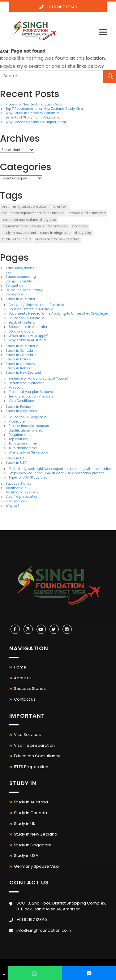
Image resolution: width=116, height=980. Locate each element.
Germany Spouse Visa (36, 866)
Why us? (12, 506)
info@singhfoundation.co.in (62, 17)
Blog (9, 272)
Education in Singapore (28, 417)
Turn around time (23, 443)
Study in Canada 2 (21, 355)
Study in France (18, 359)
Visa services (16, 501)
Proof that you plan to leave (31, 392)
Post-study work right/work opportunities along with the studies (60, 469)
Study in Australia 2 (22, 346)
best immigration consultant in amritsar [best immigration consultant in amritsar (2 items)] (35, 206)
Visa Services (27, 735)
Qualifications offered (26, 430)
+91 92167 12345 (62, 7)
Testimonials (16, 488)
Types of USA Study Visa (28, 477)
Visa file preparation (22, 497)
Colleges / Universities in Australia (37, 305)
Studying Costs (21, 331)
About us (23, 678)
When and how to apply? (28, 336)
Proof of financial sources (29, 426)
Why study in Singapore (28, 452)
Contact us (14, 286)
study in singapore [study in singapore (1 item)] (55, 233)
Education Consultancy (37, 756)
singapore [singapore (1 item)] (80, 226)
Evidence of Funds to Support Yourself (39, 378)
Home (20, 667)
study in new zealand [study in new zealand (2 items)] (19, 233)
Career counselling (21, 277)
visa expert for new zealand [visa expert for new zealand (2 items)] (57, 239)
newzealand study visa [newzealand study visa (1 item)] (87, 213)
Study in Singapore (21, 411)
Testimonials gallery (22, 492)
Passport (16, 387)
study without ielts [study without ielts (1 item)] (17, 239)
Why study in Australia (27, 340)
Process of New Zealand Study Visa (34, 104)
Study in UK (15, 458)
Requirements (20, 435)
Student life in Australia (28, 327)
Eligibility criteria (22, 322)
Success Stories (18, 484)
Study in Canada (19, 351)
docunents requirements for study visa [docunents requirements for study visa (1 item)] (33, 213)
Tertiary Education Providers (31, 396)
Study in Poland (18, 407)
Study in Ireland (19, 368)
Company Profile (19, 281)
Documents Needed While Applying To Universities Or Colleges (59, 314)
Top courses (18, 439)
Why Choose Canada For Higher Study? (37, 122)
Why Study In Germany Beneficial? (33, 113)
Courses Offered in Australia (31, 309)
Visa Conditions (21, 401)
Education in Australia (27, 318)
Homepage (14, 294)
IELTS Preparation (31, 767)
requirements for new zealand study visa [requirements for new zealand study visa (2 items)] (35, 226)
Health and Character (26, 383)
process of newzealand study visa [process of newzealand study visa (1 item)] (29, 220)
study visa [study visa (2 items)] (83, 233)
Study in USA (16, 463)
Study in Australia (20, 299)
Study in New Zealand (23, 373)
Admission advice (20, 268)
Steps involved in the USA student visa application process (57, 473)
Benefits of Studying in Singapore (32, 117)
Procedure (17, 421)
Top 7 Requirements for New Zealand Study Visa (44, 109)
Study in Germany (20, 364)
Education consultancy (24, 290)
